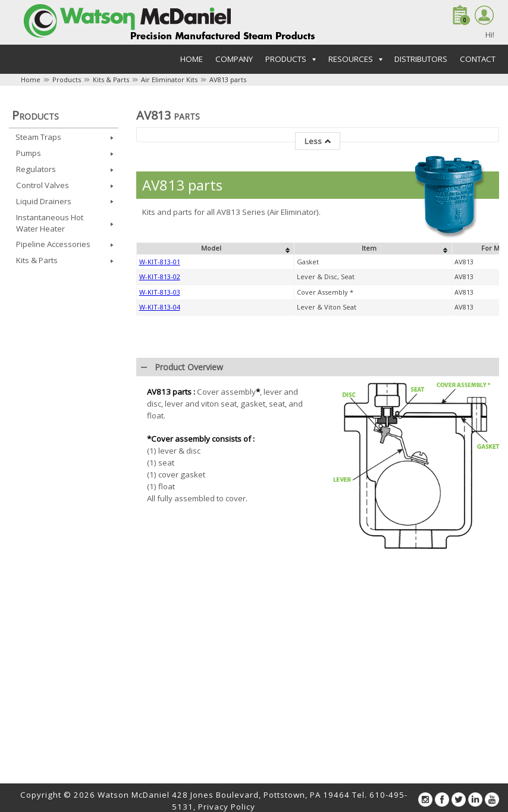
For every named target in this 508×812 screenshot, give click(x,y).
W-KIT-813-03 (160, 486)
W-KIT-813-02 (160, 471)
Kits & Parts (111, 79)
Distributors (421, 59)
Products (67, 79)
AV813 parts (228, 79)
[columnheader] (215, 443)
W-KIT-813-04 (160, 501)
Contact (478, 59)
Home (192, 59)
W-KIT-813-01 (160, 456)
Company (234, 59)
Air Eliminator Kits (169, 79)
